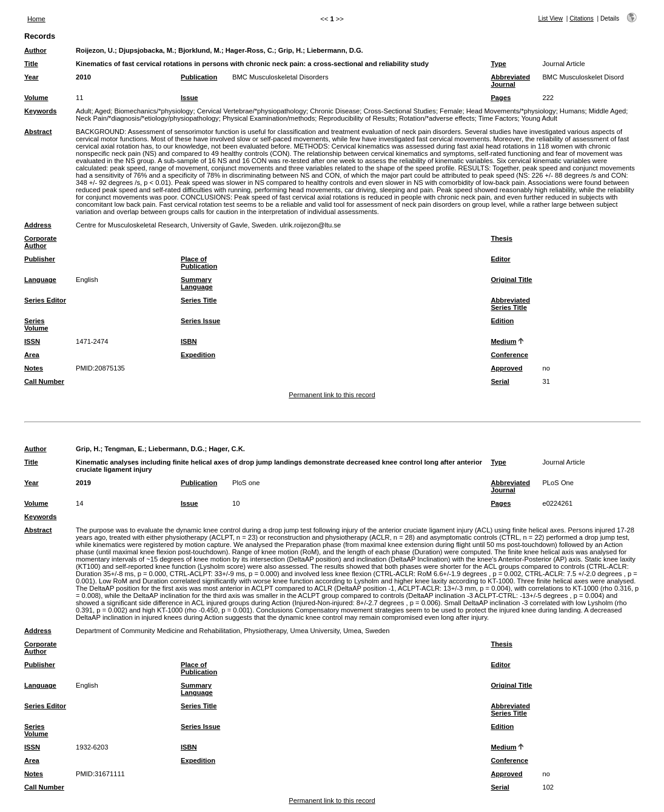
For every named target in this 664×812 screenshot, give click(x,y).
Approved (506, 368)
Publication (199, 77)
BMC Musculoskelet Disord (583, 77)
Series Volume (36, 324)
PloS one (246, 483)
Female (451, 111)
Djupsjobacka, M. (146, 50)
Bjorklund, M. (200, 50)
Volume (36, 98)
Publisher (40, 259)
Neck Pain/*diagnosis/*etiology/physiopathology (147, 118)
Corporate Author (40, 242)
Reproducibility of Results (357, 118)
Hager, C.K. (227, 449)
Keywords (40, 111)
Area (32, 355)
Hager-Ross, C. (250, 50)
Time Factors (498, 118)
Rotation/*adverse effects (437, 118)
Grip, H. (290, 50)
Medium (503, 341)
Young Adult (539, 118)
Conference (509, 355)
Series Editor (45, 300)
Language (40, 280)
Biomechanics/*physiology (153, 111)
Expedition (198, 355)
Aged (102, 111)
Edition (502, 321)
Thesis (501, 238)
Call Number (44, 381)
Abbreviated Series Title (510, 304)
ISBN (189, 341)
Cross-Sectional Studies (400, 111)
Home (36, 19)
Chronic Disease (335, 111)
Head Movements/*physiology (511, 111)
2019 (83, 483)
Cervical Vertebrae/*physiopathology (252, 111)
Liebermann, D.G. (335, 50)
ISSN (32, 341)
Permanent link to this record (332, 395)
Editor (500, 259)
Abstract (38, 132)
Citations (582, 18)
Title (31, 64)
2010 (83, 77)
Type (498, 64)
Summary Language (197, 283)
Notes (34, 368)
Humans (572, 111)
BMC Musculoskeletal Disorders (280, 77)
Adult (84, 111)
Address (38, 225)
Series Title (199, 300)
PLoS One (558, 483)
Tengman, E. (124, 449)
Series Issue (200, 321)
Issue (189, 98)
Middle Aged (608, 111)
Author (35, 50)
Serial (500, 381)
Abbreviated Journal (510, 81)
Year (32, 77)
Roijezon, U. (95, 50)
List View (551, 18)
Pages (501, 98)
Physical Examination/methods (269, 118)
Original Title (511, 280)
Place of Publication (199, 263)
